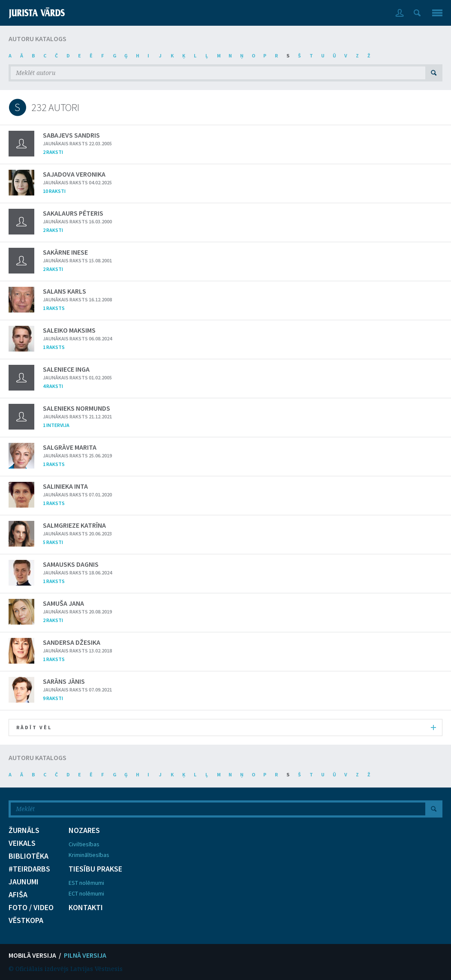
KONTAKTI (86, 908)
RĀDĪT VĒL (226, 727)
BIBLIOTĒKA (29, 856)
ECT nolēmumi (86, 893)
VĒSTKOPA (26, 920)
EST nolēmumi (86, 883)
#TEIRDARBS (29, 869)
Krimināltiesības (89, 855)
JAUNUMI (24, 882)
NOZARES (84, 830)
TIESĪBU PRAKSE (95, 869)
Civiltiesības (84, 844)
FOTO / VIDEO (31, 908)
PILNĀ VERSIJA (85, 955)
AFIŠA (18, 895)
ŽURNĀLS (24, 830)
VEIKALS (22, 843)
